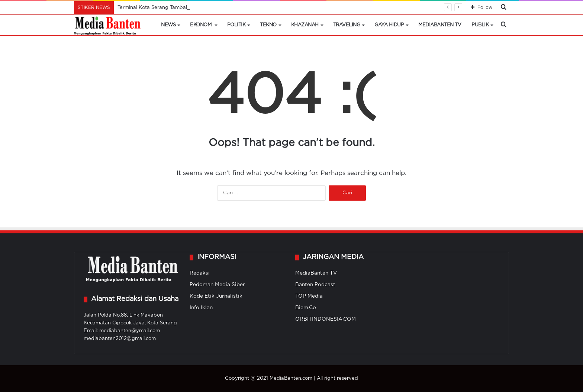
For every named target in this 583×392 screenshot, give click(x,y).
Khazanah (305, 25)
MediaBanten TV (440, 25)
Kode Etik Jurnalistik (216, 296)
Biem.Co (306, 308)
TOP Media (309, 296)
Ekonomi (201, 25)
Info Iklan (201, 308)
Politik (236, 25)
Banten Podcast (315, 285)
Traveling (347, 25)
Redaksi (200, 273)
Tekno (268, 25)
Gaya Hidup (389, 25)
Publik (480, 25)
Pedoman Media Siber (217, 285)
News (168, 25)
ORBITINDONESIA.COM (326, 319)
